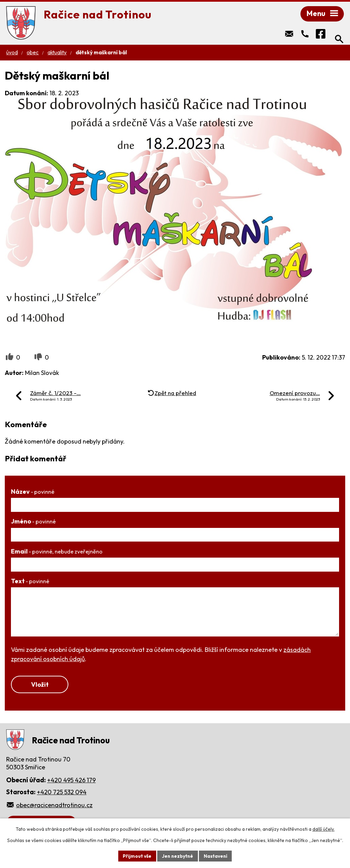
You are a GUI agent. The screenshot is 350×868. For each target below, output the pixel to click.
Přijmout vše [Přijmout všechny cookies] (136, 856)
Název (33, 492)
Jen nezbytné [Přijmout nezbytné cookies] (177, 856)
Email (57, 552)
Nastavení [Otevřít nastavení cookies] (216, 856)
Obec (33, 53)
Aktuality (57, 53)
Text (30, 582)
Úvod (12, 53)
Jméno (33, 522)
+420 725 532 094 (62, 793)
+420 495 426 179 (71, 781)
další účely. (324, 829)
